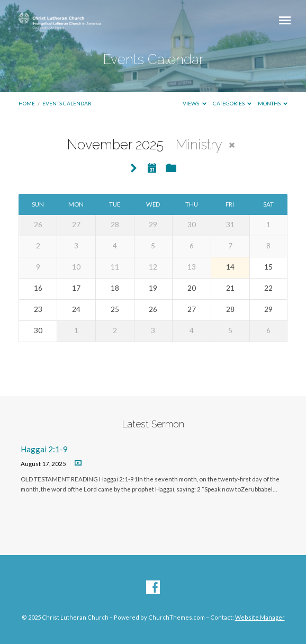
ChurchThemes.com (177, 617)
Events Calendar (67, 103)
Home (27, 103)
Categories (232, 103)
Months (273, 103)
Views (195, 103)
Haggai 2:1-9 (44, 449)
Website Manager (260, 617)
